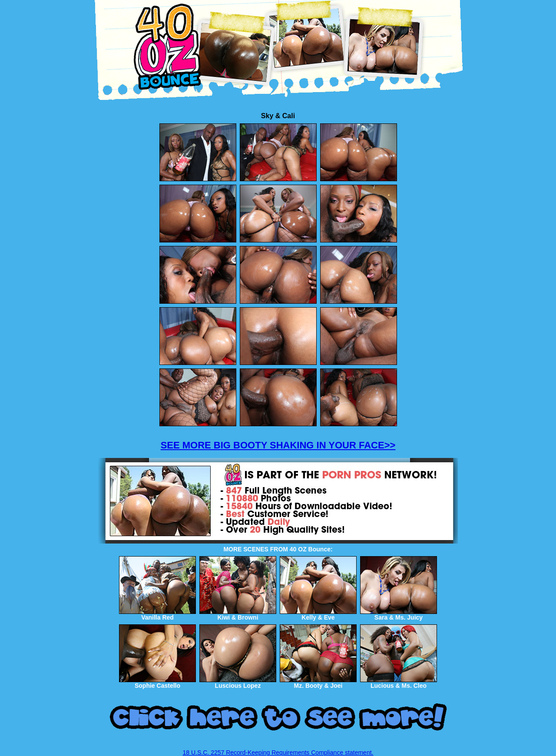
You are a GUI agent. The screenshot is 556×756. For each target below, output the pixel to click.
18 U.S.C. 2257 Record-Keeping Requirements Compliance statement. (278, 753)
